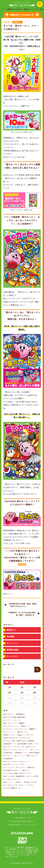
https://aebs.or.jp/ (12, 856)
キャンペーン (12, 643)
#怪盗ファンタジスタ (25, 735)
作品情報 (10, 636)
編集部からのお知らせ (14, 9)
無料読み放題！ (13, 650)
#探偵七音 (31, 767)
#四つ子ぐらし (9, 714)
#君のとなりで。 (32, 756)
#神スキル (26, 770)
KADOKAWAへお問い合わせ (22, 821)
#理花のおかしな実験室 (25, 741)
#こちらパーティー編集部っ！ (27, 729)
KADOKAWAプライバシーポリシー (22, 825)
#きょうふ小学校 (32, 776)
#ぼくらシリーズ (10, 747)
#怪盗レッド (25, 726)
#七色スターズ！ (25, 773)
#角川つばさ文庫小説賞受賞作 (14, 717)
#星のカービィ (9, 594)
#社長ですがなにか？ (11, 738)
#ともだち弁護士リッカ (12, 788)
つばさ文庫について (22, 818)
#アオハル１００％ (26, 785)
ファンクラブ (12, 656)
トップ (3, 9)
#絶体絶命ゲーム (10, 744)
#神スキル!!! (31, 747)
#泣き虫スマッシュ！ (11, 764)
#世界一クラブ (33, 744)
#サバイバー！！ (10, 732)
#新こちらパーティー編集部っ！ (15, 723)
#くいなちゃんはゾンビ (12, 779)
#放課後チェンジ (21, 753)
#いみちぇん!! (25, 738)
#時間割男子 (20, 714)
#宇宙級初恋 (8, 758)
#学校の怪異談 (34, 753)
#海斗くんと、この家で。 (13, 782)
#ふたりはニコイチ (10, 785)
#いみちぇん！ (9, 729)
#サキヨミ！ (8, 756)
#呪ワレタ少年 (9, 776)
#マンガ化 (21, 747)
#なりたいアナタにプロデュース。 (16, 750)
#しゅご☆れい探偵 (10, 773)
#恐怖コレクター (10, 735)
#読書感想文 (20, 776)
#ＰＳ (23, 764)
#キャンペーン (19, 756)
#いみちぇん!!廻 (9, 741)
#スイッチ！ (35, 750)
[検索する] (38, 670)
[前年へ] (7, 682)
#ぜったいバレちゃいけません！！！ (17, 761)
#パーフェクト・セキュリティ (14, 767)
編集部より (27, 9)
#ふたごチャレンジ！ (11, 726)
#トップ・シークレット (12, 720)
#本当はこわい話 (30, 782)
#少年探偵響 (22, 744)
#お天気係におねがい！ (12, 770)
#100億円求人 (8, 753)
